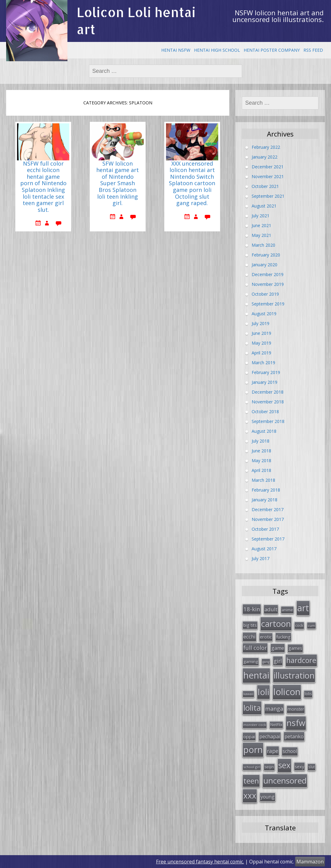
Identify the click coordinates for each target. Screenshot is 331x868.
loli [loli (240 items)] (263, 692)
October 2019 (265, 294)
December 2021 (268, 166)
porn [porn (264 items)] (253, 750)
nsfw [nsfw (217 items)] (296, 723)
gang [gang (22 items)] (266, 662)
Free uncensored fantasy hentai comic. (200, 862)
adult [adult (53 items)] (271, 609)
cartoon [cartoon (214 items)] (276, 624)
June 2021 (261, 225)
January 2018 (264, 499)
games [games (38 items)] (295, 648)
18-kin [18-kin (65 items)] (252, 609)
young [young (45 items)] (268, 797)
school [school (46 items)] (290, 751)
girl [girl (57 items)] (278, 661)
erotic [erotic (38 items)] (266, 637)
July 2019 (261, 323)
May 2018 (261, 460)
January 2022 (264, 157)
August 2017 (264, 548)
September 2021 (268, 196)
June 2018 (261, 450)
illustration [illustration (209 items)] (294, 675)
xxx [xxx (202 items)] (250, 795)
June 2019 (261, 333)
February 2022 (266, 147)
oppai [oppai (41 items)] (249, 736)
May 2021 (261, 235)
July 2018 (261, 441)
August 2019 (264, 313)
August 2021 (264, 206)
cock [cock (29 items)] (299, 625)
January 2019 (264, 382)
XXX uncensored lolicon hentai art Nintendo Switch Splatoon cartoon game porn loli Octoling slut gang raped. (192, 184)
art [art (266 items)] (303, 608)
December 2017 (268, 509)
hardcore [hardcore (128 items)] (301, 660)
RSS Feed (313, 50)
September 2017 (268, 539)
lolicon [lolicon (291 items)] (287, 692)
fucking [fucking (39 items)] (283, 637)
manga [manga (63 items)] (274, 709)
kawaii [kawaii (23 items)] (248, 694)
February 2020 (266, 254)
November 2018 (268, 401)
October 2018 (265, 411)
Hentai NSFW (176, 50)
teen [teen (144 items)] (251, 781)
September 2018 (268, 421)
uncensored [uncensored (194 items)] (285, 780)
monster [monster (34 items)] (296, 709)
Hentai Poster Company (272, 50)
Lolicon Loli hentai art (136, 21)
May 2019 (261, 343)
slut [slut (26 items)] (312, 767)
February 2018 (266, 490)
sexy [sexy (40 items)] (299, 766)
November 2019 (268, 284)
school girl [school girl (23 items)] (252, 767)
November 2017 (268, 519)
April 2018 (261, 470)
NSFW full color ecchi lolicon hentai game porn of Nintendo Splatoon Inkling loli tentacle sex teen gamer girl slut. (43, 187)
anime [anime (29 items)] (287, 610)
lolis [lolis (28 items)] (308, 694)
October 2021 (265, 186)
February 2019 (266, 372)
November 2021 (268, 176)
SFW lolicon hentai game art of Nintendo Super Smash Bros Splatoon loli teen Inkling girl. (118, 184)
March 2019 (263, 362)
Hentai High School (217, 50)
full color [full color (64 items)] (255, 648)
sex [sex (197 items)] (284, 765)
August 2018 (264, 431)
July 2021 (261, 215)
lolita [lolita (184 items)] (252, 708)
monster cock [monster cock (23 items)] (255, 725)
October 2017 (265, 529)
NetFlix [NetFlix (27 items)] (276, 725)
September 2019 (268, 303)
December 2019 (268, 274)
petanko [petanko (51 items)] (294, 736)
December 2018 (268, 392)
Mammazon (310, 862)
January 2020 (264, 264)
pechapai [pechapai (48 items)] (270, 736)
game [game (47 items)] (278, 648)
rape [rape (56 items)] (273, 751)
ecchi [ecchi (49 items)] (249, 636)
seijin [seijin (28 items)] (269, 767)
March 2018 (263, 480)
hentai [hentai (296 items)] (256, 675)
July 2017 (261, 558)
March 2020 (263, 245)
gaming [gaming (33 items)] (251, 661)
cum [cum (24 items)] (311, 625)
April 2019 (261, 352)
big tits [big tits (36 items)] (250, 625)
